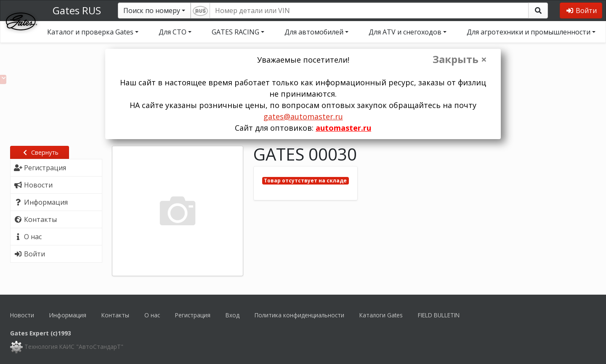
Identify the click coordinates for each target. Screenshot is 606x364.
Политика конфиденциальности (299, 315)
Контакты (115, 315)
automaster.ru (343, 128)
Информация (68, 315)
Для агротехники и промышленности (529, 32)
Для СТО (173, 32)
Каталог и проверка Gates (90, 32)
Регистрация (193, 315)
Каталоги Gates (381, 315)
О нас (152, 315)
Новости (22, 315)
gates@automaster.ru (303, 116)
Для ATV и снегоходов (405, 32)
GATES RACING (235, 32)
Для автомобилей (314, 32)
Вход (233, 315)
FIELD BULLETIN (439, 315)
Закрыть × (460, 59)
